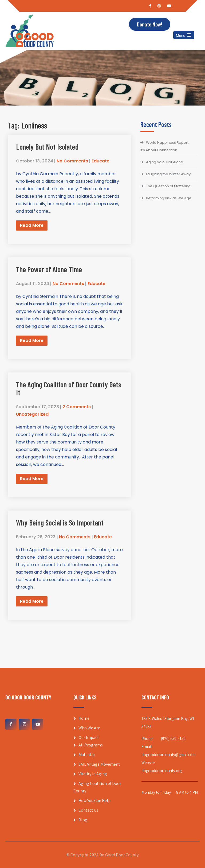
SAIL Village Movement (99, 764)
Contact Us (88, 810)
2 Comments (77, 407)
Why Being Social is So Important (60, 523)
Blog (83, 820)
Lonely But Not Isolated (47, 147)
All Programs (91, 745)
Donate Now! (150, 24)
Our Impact (89, 737)
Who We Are (89, 728)
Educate (100, 161)
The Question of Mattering (168, 186)
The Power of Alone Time (49, 269)
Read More (32, 225)
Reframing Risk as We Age (169, 198)
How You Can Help (94, 801)
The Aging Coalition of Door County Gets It (69, 388)
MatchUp (87, 755)
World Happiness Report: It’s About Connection (165, 146)
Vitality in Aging (93, 774)
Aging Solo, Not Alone (165, 162)
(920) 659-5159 (173, 739)
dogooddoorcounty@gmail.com (168, 755)
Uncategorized (32, 414)
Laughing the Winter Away (168, 174)
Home (84, 718)
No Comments (72, 161)
